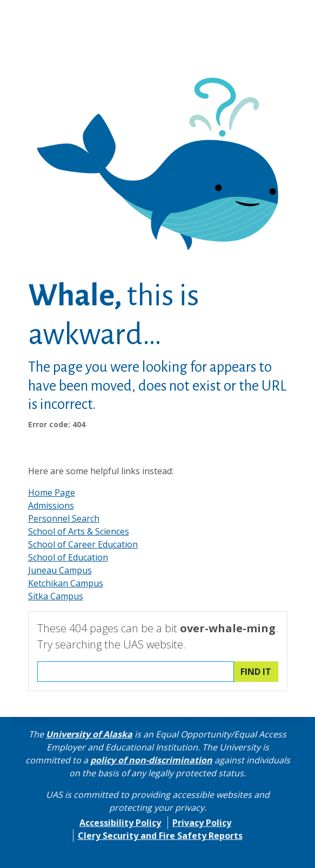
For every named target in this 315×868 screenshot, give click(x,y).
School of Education (68, 557)
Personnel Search (64, 518)
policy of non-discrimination (151, 760)
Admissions (51, 505)
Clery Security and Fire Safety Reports (160, 836)
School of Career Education (83, 544)
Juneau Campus (60, 570)
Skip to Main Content (51, 11)
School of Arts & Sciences (79, 531)
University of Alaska (89, 734)
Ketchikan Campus (66, 583)
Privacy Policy (202, 823)
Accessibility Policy (120, 823)
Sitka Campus (56, 596)
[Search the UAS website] (136, 672)
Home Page (52, 493)
